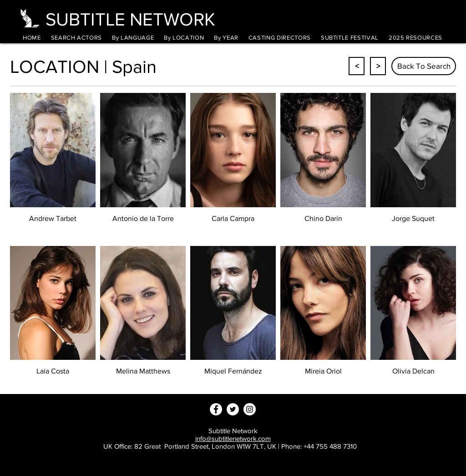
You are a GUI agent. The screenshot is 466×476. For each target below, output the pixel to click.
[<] (357, 66)
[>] (378, 66)
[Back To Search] (424, 66)
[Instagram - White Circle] (250, 409)
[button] (133, 38)
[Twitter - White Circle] (233, 409)
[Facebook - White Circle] (216, 409)
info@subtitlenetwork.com (233, 438)
